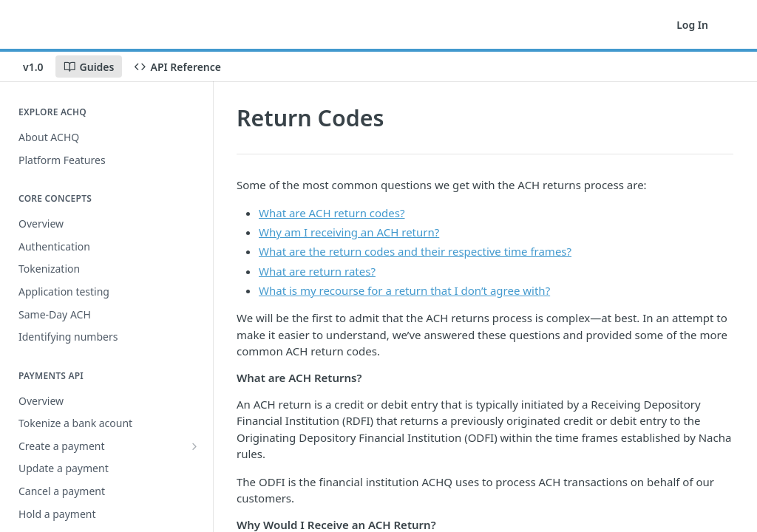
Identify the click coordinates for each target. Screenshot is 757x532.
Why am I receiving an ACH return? (349, 232)
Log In (692, 25)
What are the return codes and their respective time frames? (415, 251)
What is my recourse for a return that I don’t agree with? (404, 290)
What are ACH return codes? (332, 213)
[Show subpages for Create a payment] (194, 446)
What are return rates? (317, 271)
